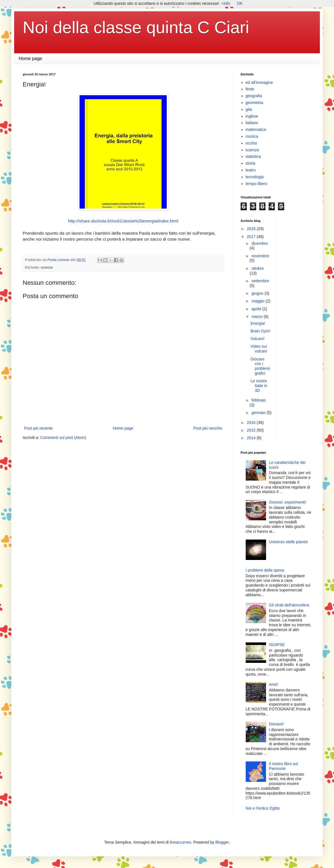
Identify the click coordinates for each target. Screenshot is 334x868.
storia (250, 163)
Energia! (258, 323)
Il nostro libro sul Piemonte (283, 766)
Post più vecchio (208, 428)
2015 (252, 430)
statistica (253, 156)
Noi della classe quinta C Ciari (136, 27)
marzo (257, 317)
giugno (258, 293)
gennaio (259, 413)
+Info (226, 3)
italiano (252, 123)
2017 (252, 237)
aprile (257, 309)
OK (240, 3)
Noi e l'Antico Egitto (263, 808)
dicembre (260, 243)
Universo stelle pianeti (288, 542)
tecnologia (255, 177)
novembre (260, 256)
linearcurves (180, 842)
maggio (258, 301)
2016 (252, 423)
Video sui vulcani (259, 349)
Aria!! (274, 684)
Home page (30, 59)
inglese (252, 116)
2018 (252, 229)
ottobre (258, 268)
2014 (252, 438)
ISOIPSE (277, 645)
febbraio (259, 400)
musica (252, 136)
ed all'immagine (259, 82)
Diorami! (276, 724)
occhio (251, 143)
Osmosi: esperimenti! (287, 502)
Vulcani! (257, 339)
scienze (47, 268)
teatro (251, 170)
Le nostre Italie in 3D (259, 386)
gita (249, 109)
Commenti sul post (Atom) (63, 438)
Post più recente (38, 428)
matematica (256, 130)
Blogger (222, 842)
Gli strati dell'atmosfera (289, 605)
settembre (260, 281)
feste (250, 89)
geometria (254, 103)
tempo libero (257, 184)
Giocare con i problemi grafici (260, 366)
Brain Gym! (260, 331)
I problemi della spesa (265, 570)
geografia (254, 96)
